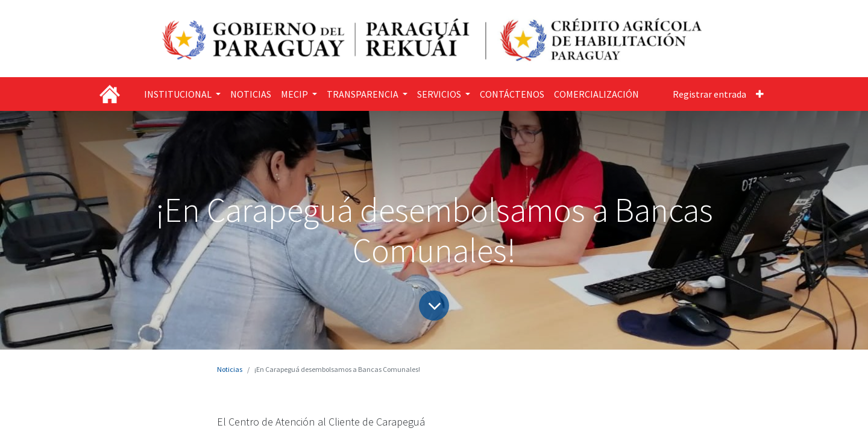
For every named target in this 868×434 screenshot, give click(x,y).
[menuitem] (251, 94)
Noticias (230, 369)
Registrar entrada (709, 94)
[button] (760, 94)
